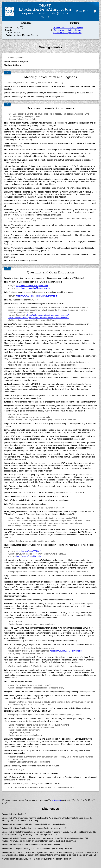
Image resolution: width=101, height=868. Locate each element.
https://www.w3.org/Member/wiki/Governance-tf (36, 296)
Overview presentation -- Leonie (67, 30)
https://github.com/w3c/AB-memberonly (33, 288)
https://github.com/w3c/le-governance (32, 286)
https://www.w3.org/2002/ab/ (28, 551)
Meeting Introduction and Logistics (68, 28)
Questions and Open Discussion (67, 33)
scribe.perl (56, 800)
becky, (17, 28)
